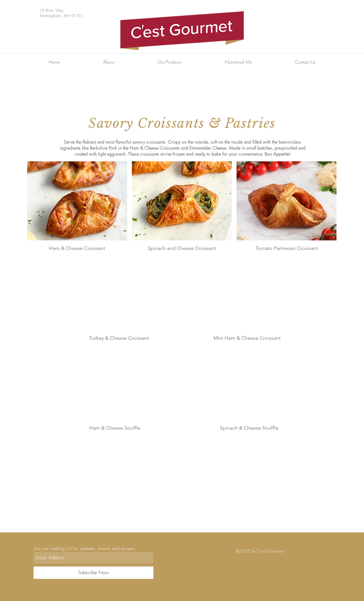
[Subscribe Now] (93, 573)
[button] (170, 62)
